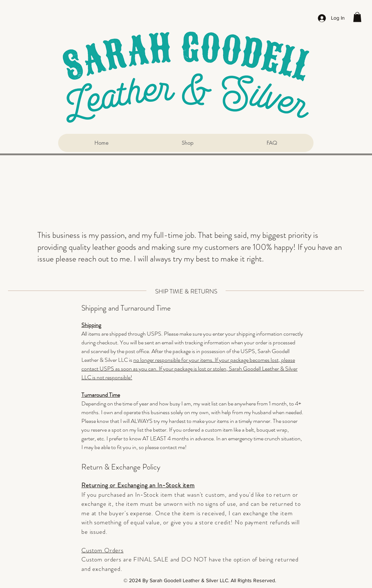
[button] (357, 17)
